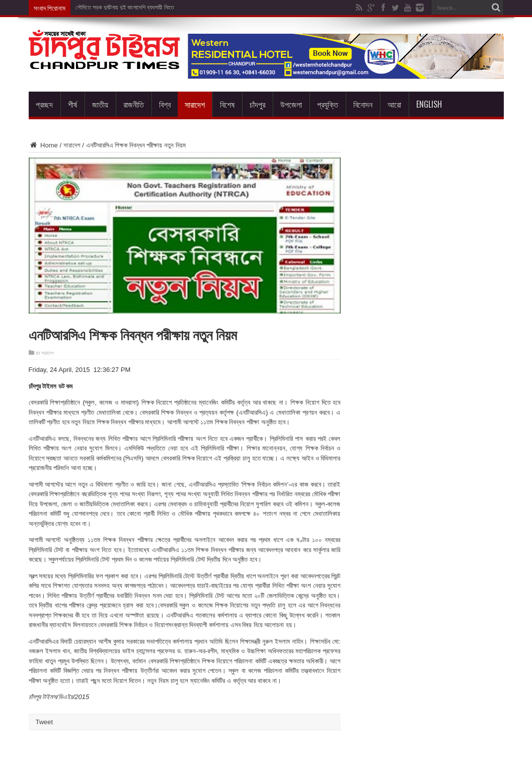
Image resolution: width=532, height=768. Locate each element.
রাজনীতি (134, 104)
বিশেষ (227, 104)
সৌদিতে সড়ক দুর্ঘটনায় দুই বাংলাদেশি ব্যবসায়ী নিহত (125, 8)
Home (43, 145)
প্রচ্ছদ (44, 104)
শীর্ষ (72, 104)
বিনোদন (363, 104)
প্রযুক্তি (328, 104)
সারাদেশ (195, 104)
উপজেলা (291, 104)
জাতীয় (100, 104)
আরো (394, 104)
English (429, 104)
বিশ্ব (165, 104)
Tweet (45, 722)
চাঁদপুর (257, 104)
